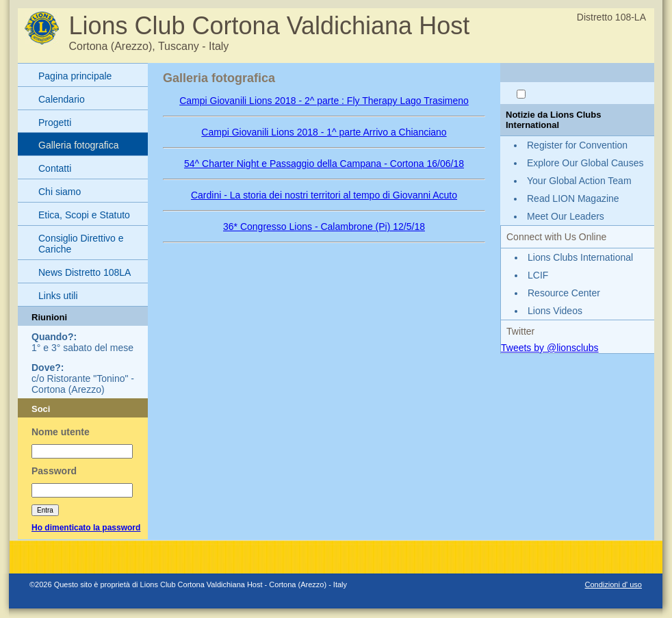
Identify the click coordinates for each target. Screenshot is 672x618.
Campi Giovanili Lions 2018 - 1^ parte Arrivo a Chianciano (324, 132)
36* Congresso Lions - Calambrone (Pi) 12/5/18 (324, 227)
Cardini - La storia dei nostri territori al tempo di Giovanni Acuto (324, 195)
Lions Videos (555, 311)
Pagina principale (75, 76)
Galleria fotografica (79, 145)
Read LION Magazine (573, 198)
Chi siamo (60, 192)
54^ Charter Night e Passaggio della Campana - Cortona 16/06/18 (324, 164)
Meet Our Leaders (566, 216)
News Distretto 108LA (85, 272)
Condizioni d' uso (613, 584)
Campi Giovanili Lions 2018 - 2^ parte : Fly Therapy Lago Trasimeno (324, 101)
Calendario (62, 99)
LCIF (538, 275)
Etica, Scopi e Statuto (84, 215)
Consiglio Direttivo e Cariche (81, 244)
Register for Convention (577, 145)
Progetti (55, 123)
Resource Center (564, 293)
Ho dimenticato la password (86, 528)
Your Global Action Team (579, 181)
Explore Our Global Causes (585, 163)
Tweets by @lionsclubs (550, 348)
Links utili (58, 296)
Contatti (55, 168)
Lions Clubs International (580, 257)
